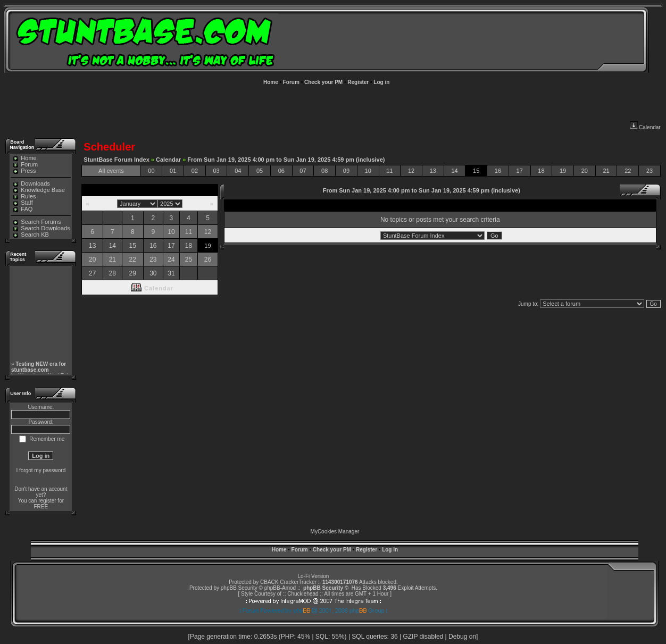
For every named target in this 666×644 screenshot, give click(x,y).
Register (358, 82)
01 (173, 171)
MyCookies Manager (335, 532)
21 (606, 171)
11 (389, 171)
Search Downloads (41, 228)
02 (195, 171)
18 (541, 171)
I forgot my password (41, 470)
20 (585, 171)
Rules (24, 196)
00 (151, 171)
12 (411, 171)
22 (628, 171)
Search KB (31, 235)
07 (303, 171)
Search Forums (37, 222)
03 (216, 171)
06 (281, 171)
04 (238, 171)
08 (324, 171)
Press (24, 171)
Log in (381, 82)
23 (650, 171)
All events (111, 171)
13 (433, 171)
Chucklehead (303, 594)
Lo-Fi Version (313, 576)
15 (476, 171)
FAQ (23, 209)
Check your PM (323, 82)
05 (260, 171)
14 (454, 171)
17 (520, 171)
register (47, 501)
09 (346, 171)
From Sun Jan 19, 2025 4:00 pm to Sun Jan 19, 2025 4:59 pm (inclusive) (286, 160)
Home (271, 82)
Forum (291, 82)
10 (368, 171)
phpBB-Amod (280, 588)
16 (498, 171)
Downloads (31, 183)
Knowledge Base (39, 190)
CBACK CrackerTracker (288, 582)
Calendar (645, 127)
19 (563, 171)
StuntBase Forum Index (116, 160)
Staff (23, 203)
